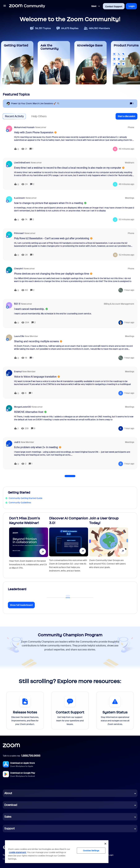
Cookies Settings (91, 851)
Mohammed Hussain (24, 127)
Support (10, 829)
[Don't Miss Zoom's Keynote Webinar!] (29, 545)
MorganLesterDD (23, 407)
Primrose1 (19, 233)
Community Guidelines (20, 503)
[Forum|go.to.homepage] (27, 6)
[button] (5, 6)
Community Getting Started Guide (25, 498)
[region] (57, 852)
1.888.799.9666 (31, 756)
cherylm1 (19, 269)
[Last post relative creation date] (126, 149)
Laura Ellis (19, 336)
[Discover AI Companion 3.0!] (69, 545)
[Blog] (5, 847)
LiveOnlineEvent (22, 163)
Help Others (39, 116)
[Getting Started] (17, 63)
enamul (18, 372)
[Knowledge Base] (90, 63)
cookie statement (17, 852)
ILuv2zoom (20, 198)
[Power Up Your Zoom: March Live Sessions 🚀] (35, 104)
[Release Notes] (25, 711)
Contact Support (114, 7)
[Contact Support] (70, 711)
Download (11, 805)
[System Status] (115, 711)
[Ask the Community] (54, 63)
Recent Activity (14, 116)
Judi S (17, 442)
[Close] (105, 844)
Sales (8, 817)
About (8, 793)
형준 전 (17, 304)
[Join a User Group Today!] (109, 545)
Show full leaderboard (21, 605)
